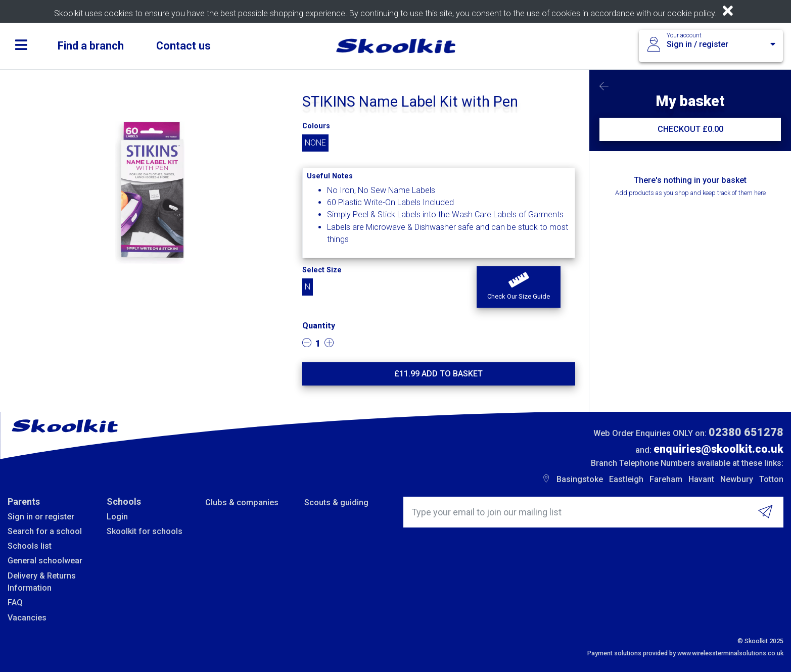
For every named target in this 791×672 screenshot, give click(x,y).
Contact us (183, 46)
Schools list (30, 546)
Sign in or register (41, 517)
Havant (701, 479)
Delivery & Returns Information (42, 582)
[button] (519, 287)
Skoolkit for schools (145, 531)
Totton (771, 479)
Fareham (666, 479)
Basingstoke (580, 479)
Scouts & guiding (336, 502)
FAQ (15, 603)
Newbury (737, 479)
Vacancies (27, 618)
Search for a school (45, 531)
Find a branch (91, 46)
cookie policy (691, 13)
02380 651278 (746, 432)
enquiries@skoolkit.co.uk (718, 449)
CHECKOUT (690, 129)
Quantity (319, 326)
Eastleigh (626, 479)
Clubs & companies (242, 502)
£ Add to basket (438, 374)
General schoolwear (45, 561)
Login (117, 517)
